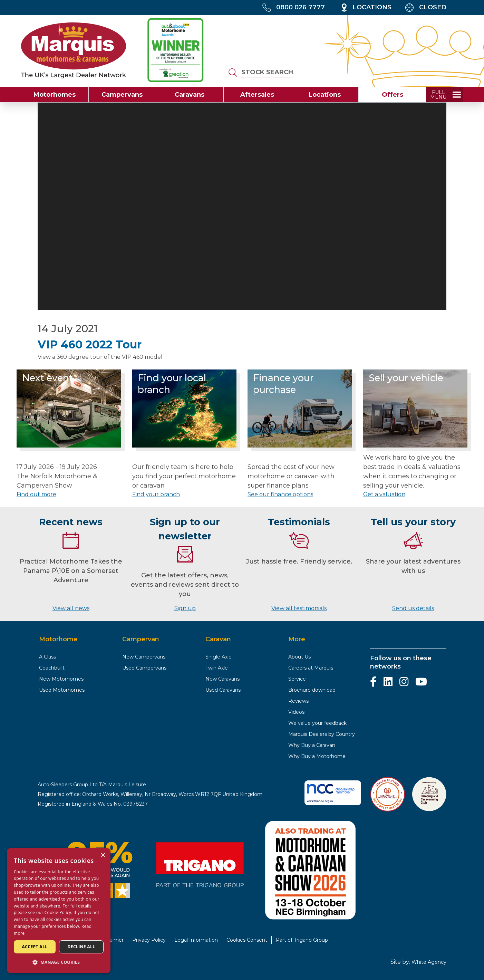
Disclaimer (111, 940)
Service (297, 679)
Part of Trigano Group (302, 940)
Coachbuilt (52, 668)
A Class (47, 657)
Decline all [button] (81, 947)
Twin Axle (217, 668)
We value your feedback (317, 723)
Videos (296, 712)
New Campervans (144, 657)
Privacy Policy (149, 940)
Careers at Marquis (311, 668)
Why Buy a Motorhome (317, 756)
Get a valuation (384, 494)
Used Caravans (223, 690)
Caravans (190, 95)
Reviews (298, 701)
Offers (393, 95)
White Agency (429, 962)
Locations (325, 95)
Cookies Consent (247, 940)
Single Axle (219, 657)
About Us (299, 657)
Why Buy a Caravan (312, 745)
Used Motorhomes (62, 690)
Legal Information (196, 940)
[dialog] (59, 911)
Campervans (122, 95)
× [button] (103, 856)
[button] (59, 962)
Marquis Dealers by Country (322, 734)
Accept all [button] (35, 947)
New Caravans (222, 679)
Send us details (413, 608)
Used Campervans (144, 668)
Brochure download (312, 690)
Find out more (36, 494)
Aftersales (257, 95)
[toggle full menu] (444, 95)
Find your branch (156, 494)
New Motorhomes (61, 679)
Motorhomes (55, 95)
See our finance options (280, 494)
